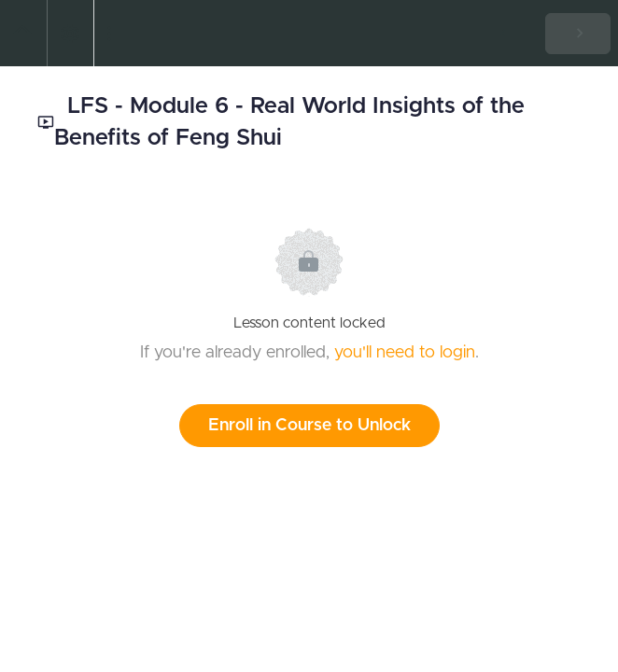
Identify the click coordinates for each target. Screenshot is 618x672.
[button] (23, 33)
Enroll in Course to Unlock (309, 426)
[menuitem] (70, 33)
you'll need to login (405, 353)
